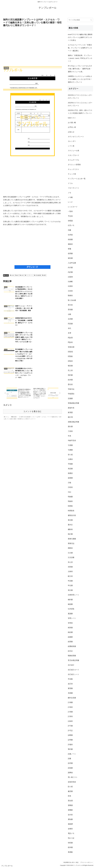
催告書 (70, 258)
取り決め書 (72, 300)
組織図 (70, 637)
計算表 (70, 716)
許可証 (70, 731)
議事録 (70, 773)
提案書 (70, 478)
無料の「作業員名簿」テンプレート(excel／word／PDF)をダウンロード (80, 58)
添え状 (70, 562)
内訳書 (70, 272)
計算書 (70, 712)
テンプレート (29, 275)
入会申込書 (72, 263)
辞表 (69, 796)
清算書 (70, 567)
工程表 (70, 431)
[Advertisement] (32, 47)
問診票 (70, 338)
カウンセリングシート (76, 137)
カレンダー (72, 141)
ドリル (70, 183)
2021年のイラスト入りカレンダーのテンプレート (80, 97)
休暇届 (70, 221)
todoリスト (72, 118)
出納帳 (70, 282)
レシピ (70, 202)
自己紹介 (71, 665)
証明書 (70, 740)
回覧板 (70, 356)
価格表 (70, 244)
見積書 (70, 693)
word (22, 275)
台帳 (69, 314)
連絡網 (70, 824)
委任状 (70, 384)
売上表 (70, 370)
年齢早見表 (72, 441)
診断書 (70, 735)
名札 (69, 328)
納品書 (70, 632)
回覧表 (70, 361)
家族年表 (71, 408)
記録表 (70, 721)
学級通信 (71, 394)
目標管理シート (73, 595)
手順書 (70, 464)
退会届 (70, 801)
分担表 (70, 291)
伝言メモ (71, 225)
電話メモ (71, 833)
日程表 (70, 487)
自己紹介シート (73, 674)
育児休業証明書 (73, 660)
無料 (44, 275)
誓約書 (70, 749)
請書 (69, 759)
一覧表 (70, 211)
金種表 (70, 829)
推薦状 (70, 473)
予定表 (70, 216)
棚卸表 (70, 529)
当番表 (70, 459)
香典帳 (70, 852)
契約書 (70, 375)
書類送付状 (72, 515)
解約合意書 (72, 698)
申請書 (70, 581)
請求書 (70, 763)
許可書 (70, 726)
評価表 (70, 745)
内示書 (70, 268)
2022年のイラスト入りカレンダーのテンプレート (80, 104)
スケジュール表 (73, 151)
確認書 (6, 275)
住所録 (70, 235)
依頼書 (70, 239)
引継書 (70, 450)
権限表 (70, 548)
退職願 (70, 810)
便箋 (69, 249)
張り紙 (70, 455)
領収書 (70, 843)
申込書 (70, 585)
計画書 (70, 702)
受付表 (70, 305)
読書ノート (72, 754)
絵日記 (70, 651)
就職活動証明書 (73, 422)
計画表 (70, 707)
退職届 (70, 805)
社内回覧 (71, 609)
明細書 (70, 497)
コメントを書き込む (32, 375)
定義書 (70, 398)
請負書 (70, 768)
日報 (69, 483)
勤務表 (70, 296)
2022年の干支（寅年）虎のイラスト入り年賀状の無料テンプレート (80, 112)
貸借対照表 (72, 782)
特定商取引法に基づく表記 (71, 862)
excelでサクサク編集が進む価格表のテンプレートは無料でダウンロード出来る (80, 37)
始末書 (70, 380)
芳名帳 (70, 679)
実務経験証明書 (73, 403)
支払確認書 (38, 275)
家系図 (70, 412)
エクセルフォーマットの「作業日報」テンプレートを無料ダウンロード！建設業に (80, 48)
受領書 (70, 310)
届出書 (70, 427)
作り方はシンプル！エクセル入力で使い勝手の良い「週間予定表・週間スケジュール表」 (80, 69)
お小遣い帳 (72, 123)
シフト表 (71, 146)
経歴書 (70, 642)
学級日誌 (71, 389)
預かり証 (71, 838)
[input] (80, 20)
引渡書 (70, 445)
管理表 (70, 623)
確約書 (70, 600)
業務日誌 (71, 543)
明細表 (70, 501)
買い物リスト (73, 777)
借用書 (70, 254)
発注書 (70, 590)
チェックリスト (73, 169)
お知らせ (71, 132)
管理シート (72, 618)
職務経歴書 (72, 656)
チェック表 (72, 174)
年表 (69, 436)
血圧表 (70, 684)
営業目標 (71, 347)
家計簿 (70, 417)
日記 (69, 492)
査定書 (70, 520)
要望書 (70, 688)
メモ (69, 193)
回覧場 (70, 352)
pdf (17, 275)
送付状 (70, 815)
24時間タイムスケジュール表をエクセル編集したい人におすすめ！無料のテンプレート (80, 79)
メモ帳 (70, 197)
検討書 (70, 534)
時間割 (70, 506)
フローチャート (73, 188)
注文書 (70, 553)
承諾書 (70, 469)
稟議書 (70, 614)
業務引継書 (72, 539)
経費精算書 (72, 646)
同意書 (70, 324)
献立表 (70, 576)
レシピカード (73, 207)
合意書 (70, 319)
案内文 (70, 525)
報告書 (70, 366)
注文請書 (71, 557)
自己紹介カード (73, 670)
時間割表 (71, 511)
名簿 (69, 333)
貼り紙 (70, 787)
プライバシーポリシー (86, 862)
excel (12, 275)
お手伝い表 (72, 127)
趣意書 (70, 791)
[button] (91, 20)
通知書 (70, 819)
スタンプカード (73, 155)
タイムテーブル (73, 160)
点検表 (70, 571)
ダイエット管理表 (74, 165)
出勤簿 (70, 277)
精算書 (70, 628)
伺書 (69, 230)
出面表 (70, 286)
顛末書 (70, 847)
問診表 (70, 342)
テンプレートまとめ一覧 (77, 179)
